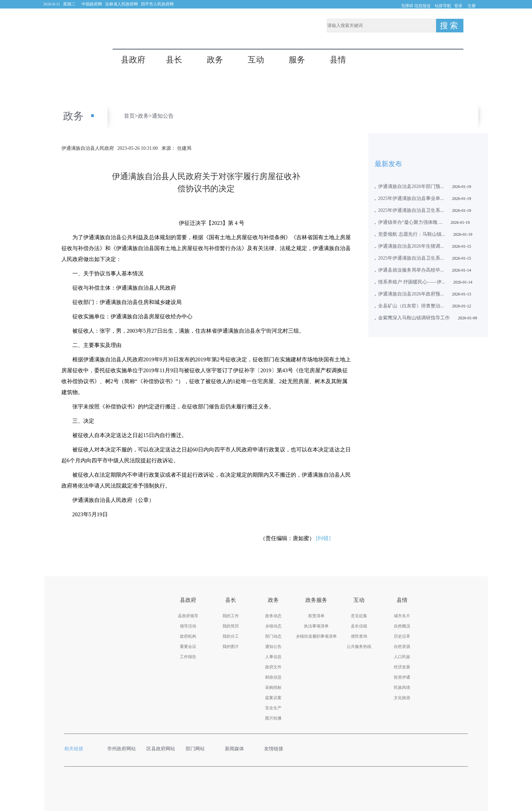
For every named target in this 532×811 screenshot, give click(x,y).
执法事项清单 (316, 626)
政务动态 (273, 616)
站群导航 (443, 6)
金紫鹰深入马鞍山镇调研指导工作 (414, 318)
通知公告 (163, 116)
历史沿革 (402, 636)
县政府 (133, 60)
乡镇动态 (273, 626)
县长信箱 (359, 626)
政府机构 (188, 636)
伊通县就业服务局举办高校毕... (411, 270)
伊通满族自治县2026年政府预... (411, 294)
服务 (297, 60)
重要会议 (188, 647)
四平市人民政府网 (157, 4)
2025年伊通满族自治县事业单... (411, 198)
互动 (256, 60)
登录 (458, 6)
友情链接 (277, 749)
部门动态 (273, 636)
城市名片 (402, 616)
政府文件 (273, 667)
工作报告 (188, 657)
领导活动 (188, 626)
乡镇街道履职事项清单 (316, 636)
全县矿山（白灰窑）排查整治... (411, 306)
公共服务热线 (359, 647)
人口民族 (402, 657)
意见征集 (359, 616)
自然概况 (402, 626)
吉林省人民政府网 (121, 4)
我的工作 (231, 616)
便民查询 (359, 636)
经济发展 (402, 667)
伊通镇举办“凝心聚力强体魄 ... (410, 222)
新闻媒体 (238, 749)
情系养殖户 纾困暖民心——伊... (412, 282)
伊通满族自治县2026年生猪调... (411, 246)
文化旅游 (402, 698)
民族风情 (402, 687)
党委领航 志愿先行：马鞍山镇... (412, 234)
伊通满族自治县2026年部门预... (411, 186)
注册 (472, 6)
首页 (129, 116)
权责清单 (316, 616)
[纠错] (323, 538)
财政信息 (273, 677)
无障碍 (407, 6)
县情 (338, 60)
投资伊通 (402, 677)
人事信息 (273, 657)
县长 (174, 60)
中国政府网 (92, 4)
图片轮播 (273, 718)
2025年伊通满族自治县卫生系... (411, 210)
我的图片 (231, 647)
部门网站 (199, 749)
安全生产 (273, 708)
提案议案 (273, 698)
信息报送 (422, 6)
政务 (215, 60)
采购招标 (273, 687)
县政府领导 (188, 616)
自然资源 (402, 647)
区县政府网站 (161, 749)
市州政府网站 (122, 749)
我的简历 (231, 626)
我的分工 (231, 636)
